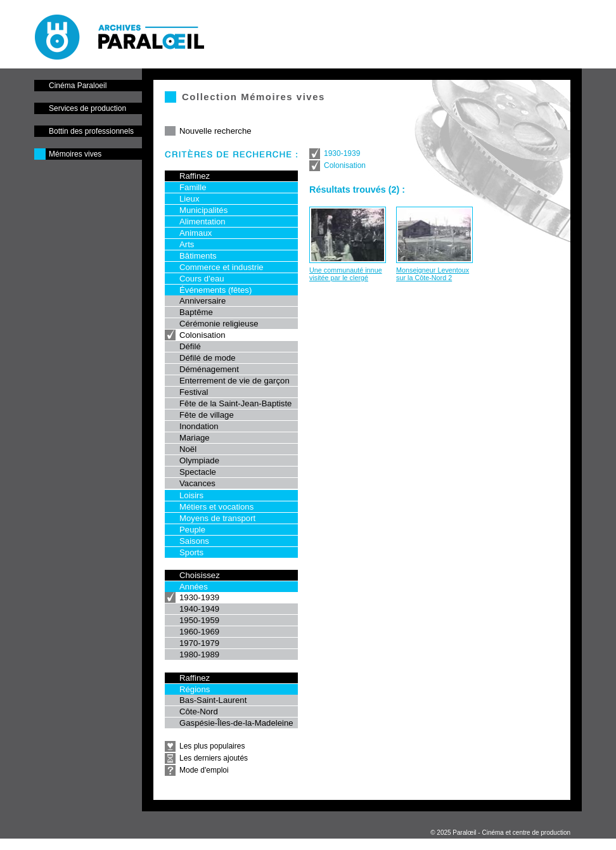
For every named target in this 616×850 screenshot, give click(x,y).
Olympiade (199, 460)
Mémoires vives (75, 154)
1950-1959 (199, 620)
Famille (193, 187)
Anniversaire (202, 301)
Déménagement (209, 369)
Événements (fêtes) (215, 290)
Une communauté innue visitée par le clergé (346, 274)
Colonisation (202, 335)
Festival (194, 392)
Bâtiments (198, 256)
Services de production (87, 108)
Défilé (190, 346)
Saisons (194, 541)
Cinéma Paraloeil (78, 86)
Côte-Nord (199, 712)
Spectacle (198, 472)
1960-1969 (199, 632)
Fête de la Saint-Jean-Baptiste (235, 403)
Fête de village (207, 415)
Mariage (195, 438)
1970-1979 (199, 643)
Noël (188, 449)
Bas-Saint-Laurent (213, 700)
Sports (191, 552)
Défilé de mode (208, 358)
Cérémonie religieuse (219, 324)
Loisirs (191, 495)
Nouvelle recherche (215, 131)
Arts (187, 244)
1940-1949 (199, 609)
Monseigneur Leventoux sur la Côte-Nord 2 (433, 274)
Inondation (199, 426)
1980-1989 (199, 654)
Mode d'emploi (204, 770)
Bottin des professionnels (91, 131)
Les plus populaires (212, 746)
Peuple (192, 530)
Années (194, 587)
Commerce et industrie (221, 267)
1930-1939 (199, 597)
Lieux (189, 199)
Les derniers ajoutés (214, 758)
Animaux (196, 233)
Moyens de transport (217, 518)
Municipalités (203, 210)
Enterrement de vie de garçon (234, 381)
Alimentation (202, 222)
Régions (195, 689)
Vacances (197, 483)
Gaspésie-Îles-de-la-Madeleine (236, 723)
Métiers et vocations (216, 507)
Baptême (196, 312)
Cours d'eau (202, 279)
